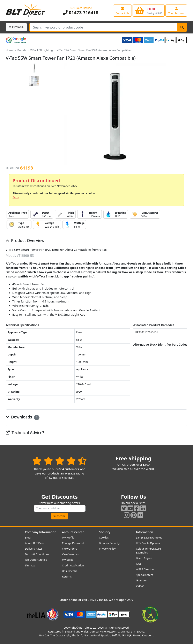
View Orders (70, 549)
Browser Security (109, 543)
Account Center (73, 532)
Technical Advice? (25, 433)
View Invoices (70, 554)
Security (105, 532)
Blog (28, 537)
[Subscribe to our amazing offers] (60, 508)
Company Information (41, 532)
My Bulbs (68, 560)
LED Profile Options (148, 543)
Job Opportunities (36, 560)
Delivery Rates (34, 549)
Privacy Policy (107, 549)
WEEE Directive (145, 569)
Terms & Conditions (37, 554)
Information (145, 532)
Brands (22, 50)
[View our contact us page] (122, 10)
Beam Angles (144, 558)
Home (9, 50)
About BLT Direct (35, 543)
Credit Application (73, 565)
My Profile (68, 537)
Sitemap (30, 565)
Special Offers (145, 575)
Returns (67, 576)
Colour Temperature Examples (149, 551)
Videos (140, 586)
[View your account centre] (176, 10)
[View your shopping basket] (149, 10)
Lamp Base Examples (149, 537)
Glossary (141, 580)
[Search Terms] (103, 27)
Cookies (104, 537)
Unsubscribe (70, 571)
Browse (16, 27)
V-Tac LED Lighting (42, 50)
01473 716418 (81, 12)
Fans (16, 197)
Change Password (73, 543)
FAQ (139, 564)
